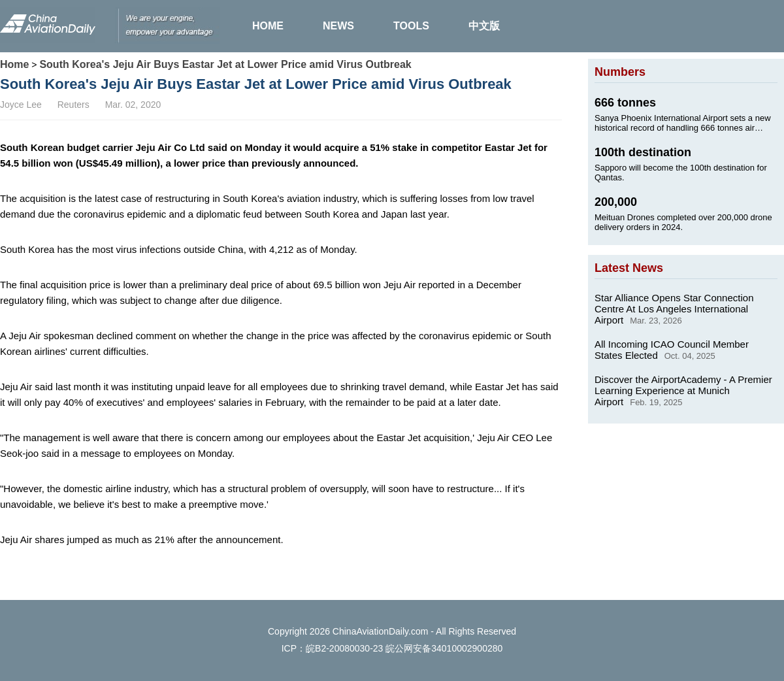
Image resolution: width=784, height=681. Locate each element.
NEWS (338, 26)
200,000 (616, 202)
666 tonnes (625, 103)
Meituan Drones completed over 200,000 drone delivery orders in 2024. (683, 222)
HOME (268, 26)
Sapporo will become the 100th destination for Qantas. (681, 173)
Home (14, 64)
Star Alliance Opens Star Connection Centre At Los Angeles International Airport (674, 309)
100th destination (643, 152)
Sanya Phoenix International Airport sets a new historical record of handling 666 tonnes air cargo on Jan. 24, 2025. (683, 123)
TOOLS (411, 26)
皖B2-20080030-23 (344, 648)
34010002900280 (467, 648)
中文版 (484, 26)
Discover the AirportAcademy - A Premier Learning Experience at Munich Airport (683, 390)
